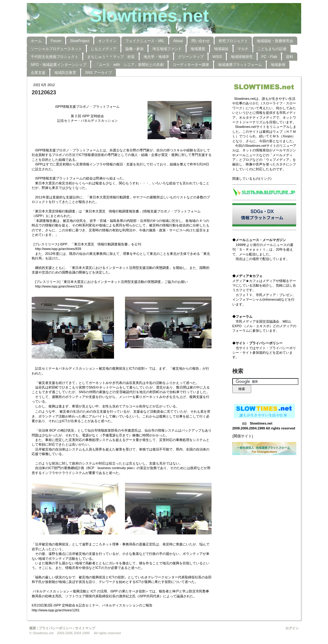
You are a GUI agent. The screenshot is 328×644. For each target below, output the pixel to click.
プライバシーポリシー (55, 628)
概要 (33, 628)
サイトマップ (85, 628)
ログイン (292, 628)
